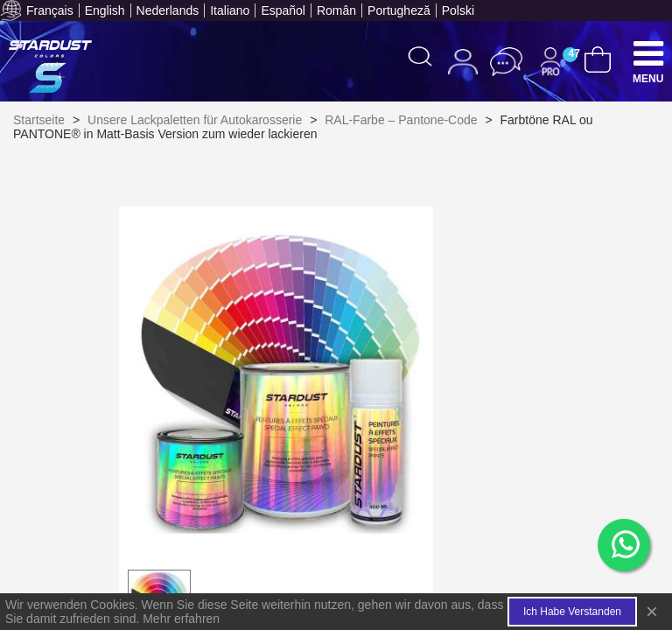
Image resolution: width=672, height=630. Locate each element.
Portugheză (399, 10)
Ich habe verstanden (572, 612)
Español (283, 10)
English (105, 10)
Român (336, 10)
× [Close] (652, 611)
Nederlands (168, 10)
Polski (458, 10)
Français (50, 10)
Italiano (230, 10)
